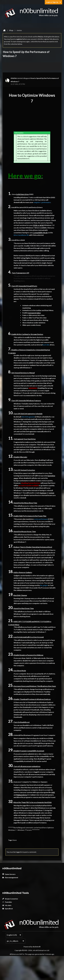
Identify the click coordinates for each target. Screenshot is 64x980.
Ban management (10, 877)
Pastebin (7, 902)
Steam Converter (10, 899)
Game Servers (9, 874)
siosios (14, 78)
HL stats (7, 905)
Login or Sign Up (53, 2)
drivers (49, 211)
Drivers (40, 207)
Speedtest (8, 909)
